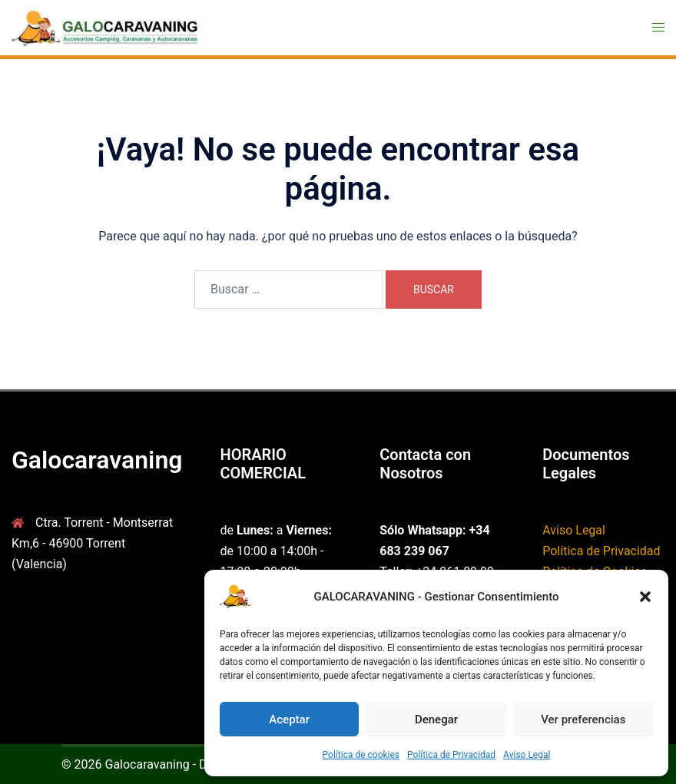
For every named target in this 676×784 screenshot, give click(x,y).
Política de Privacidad (451, 755)
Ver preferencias (583, 719)
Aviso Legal (527, 755)
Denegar (436, 719)
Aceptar (289, 719)
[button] (645, 597)
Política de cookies (361, 755)
